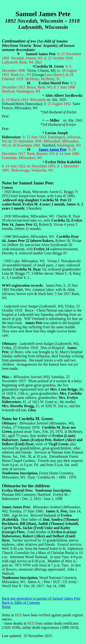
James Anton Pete (53, 149)
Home (6, 607)
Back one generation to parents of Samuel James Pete (41, 598)
